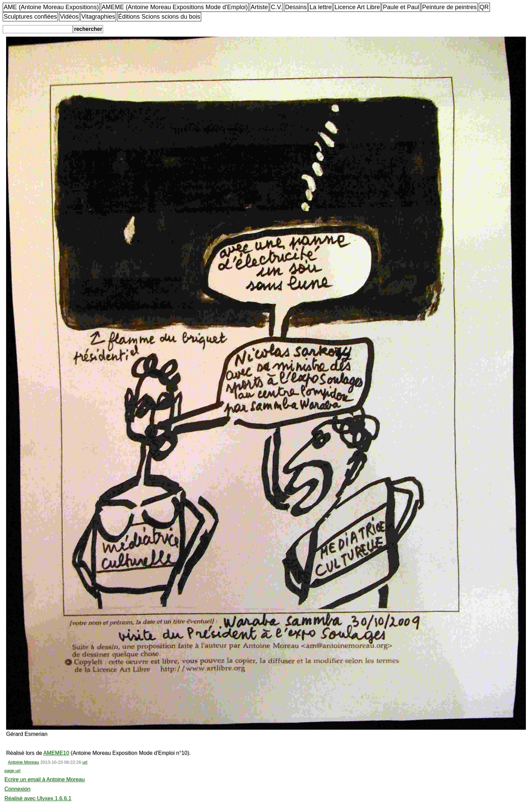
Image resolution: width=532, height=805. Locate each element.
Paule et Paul (401, 7)
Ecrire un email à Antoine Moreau (45, 779)
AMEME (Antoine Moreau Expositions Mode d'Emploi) (175, 7)
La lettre (320, 7)
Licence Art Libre (357, 7)
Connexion (17, 789)
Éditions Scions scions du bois (159, 17)
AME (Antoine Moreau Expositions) (51, 7)
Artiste (259, 7)
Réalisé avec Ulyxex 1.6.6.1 (38, 798)
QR (484, 7)
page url (12, 771)
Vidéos (69, 17)
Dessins (296, 7)
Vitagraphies (98, 17)
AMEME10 (56, 753)
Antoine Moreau (23, 762)
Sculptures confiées (30, 17)
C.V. (276, 7)
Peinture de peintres (449, 7)
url (85, 762)
